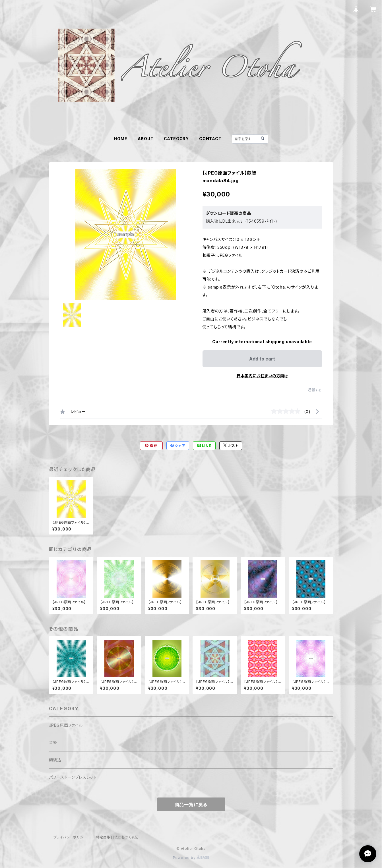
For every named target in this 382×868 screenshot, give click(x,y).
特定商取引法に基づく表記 (117, 837)
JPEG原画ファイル (66, 725)
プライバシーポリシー (70, 837)
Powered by (191, 858)
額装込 (55, 760)
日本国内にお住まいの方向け (262, 376)
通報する (315, 390)
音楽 (53, 742)
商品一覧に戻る (191, 805)
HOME (120, 139)
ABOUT (146, 139)
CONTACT (210, 139)
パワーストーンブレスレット (73, 777)
